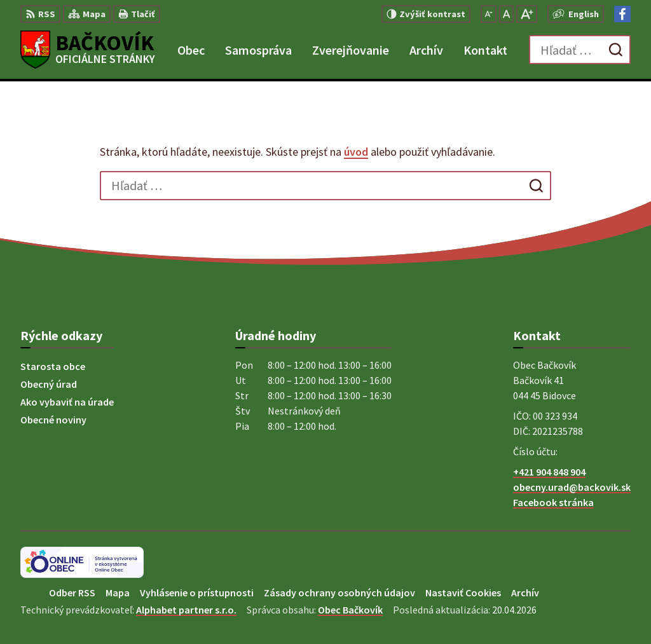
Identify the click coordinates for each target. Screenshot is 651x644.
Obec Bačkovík (350, 610)
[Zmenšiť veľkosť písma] (489, 14)
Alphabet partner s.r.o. (186, 610)
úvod (356, 152)
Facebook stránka (553, 502)
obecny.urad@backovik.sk (572, 487)
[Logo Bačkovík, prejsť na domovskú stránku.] (88, 50)
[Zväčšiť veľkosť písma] (527, 14)
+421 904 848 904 (549, 472)
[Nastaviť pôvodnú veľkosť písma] (506, 14)
